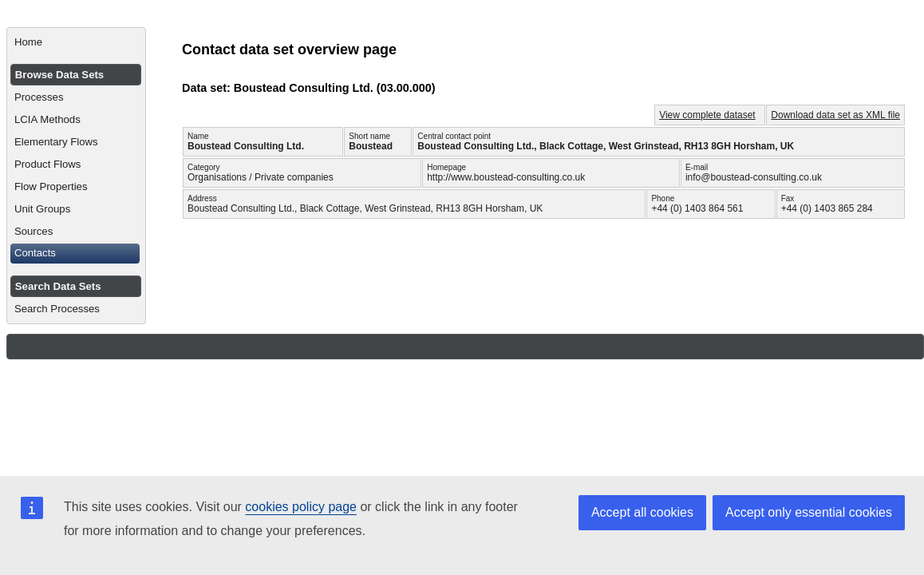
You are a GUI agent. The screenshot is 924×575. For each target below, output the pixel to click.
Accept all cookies (642, 512)
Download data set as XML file (835, 115)
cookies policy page (301, 507)
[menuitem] (76, 42)
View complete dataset (707, 115)
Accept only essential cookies (809, 512)
